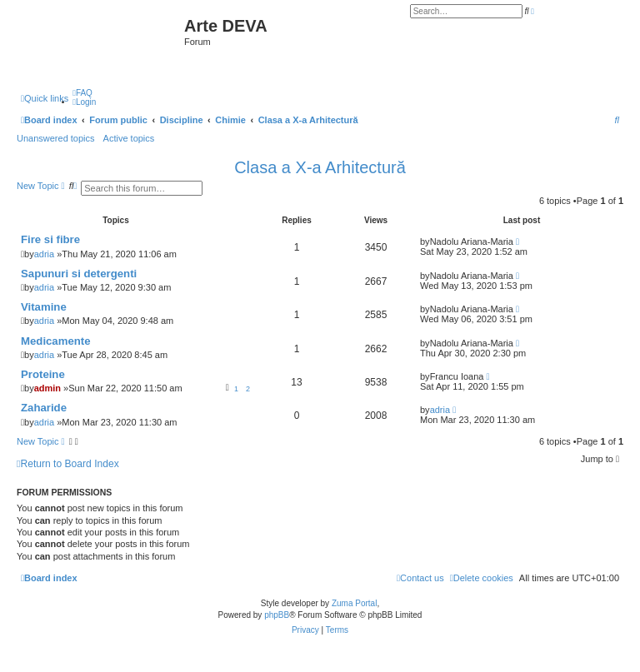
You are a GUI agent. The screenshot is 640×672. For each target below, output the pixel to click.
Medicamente (56, 341)
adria (44, 254)
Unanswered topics (56, 138)
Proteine (43, 374)
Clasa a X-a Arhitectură (320, 167)
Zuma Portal (354, 603)
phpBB (277, 615)
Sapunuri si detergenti (79, 274)
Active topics (129, 138)
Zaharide (44, 408)
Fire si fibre (50, 239)
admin (47, 388)
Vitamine (44, 307)
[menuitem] (82, 93)
